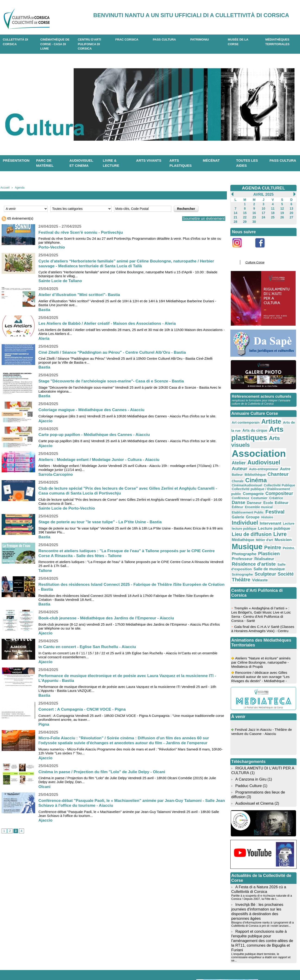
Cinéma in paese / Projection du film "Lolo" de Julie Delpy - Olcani (104, 771)
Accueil (5, 187)
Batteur (267, 455)
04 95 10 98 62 (59, 966)
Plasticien (241, 523)
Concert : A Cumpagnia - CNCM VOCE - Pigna (84, 709)
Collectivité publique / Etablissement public (262, 467)
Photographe (271, 518)
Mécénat (211, 160)
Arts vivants (149, 160)
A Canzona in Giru (250, 739)
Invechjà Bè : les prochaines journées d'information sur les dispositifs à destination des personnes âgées (263, 868)
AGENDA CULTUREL (263, 188)
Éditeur (261, 480)
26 (282, 217)
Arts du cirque (249, 426)
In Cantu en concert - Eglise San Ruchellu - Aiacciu (89, 646)
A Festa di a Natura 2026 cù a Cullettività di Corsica (258, 847)
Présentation (16, 160)
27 (291, 217)
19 (282, 212)
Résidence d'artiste (251, 527)
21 (236, 217)
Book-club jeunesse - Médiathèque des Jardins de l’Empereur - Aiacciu (109, 618)
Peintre (239, 518)
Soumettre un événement (201, 218)
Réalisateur (281, 523)
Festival (270, 485)
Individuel (269, 490)
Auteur (269, 450)
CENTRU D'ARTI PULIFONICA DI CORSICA (89, 44)
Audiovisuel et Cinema (254, 761)
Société (279, 536)
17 (263, 212)
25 (273, 217)
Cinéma (273, 459)
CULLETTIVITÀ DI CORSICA (15, 42)
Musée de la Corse (238, 42)
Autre (255, 454)
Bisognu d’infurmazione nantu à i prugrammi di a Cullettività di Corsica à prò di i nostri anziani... (261, 879)
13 (291, 208)
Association (255, 441)
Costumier (239, 476)
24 (263, 217)
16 (254, 212)
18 (273, 212)
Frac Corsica (127, 39)
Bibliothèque (282, 455)
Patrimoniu (200, 39)
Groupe (238, 491)
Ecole (236, 480)
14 (236, 212)
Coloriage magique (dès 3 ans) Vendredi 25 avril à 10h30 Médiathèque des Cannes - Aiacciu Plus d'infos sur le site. (127, 416)
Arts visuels (278, 433)
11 (273, 208)
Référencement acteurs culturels (260, 394)
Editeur (248, 480)
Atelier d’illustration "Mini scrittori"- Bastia (81, 294)
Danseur (281, 476)
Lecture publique (246, 499)
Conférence (285, 471)
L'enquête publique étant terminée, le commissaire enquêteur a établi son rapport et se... (262, 908)
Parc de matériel (45, 163)
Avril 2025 (263, 194)
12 (282, 208)
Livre (257, 505)
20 (291, 212)
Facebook (263, 249)
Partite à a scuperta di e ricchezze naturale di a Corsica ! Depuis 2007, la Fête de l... (260, 854)
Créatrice (254, 476)
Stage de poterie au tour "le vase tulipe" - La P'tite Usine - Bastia (102, 522)
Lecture (257, 495)
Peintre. (253, 518)
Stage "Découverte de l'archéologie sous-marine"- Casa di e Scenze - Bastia (114, 381)
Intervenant (241, 495)
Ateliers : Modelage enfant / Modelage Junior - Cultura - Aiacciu (101, 459)
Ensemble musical (280, 480)
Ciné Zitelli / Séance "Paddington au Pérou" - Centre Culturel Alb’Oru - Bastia (115, 352)
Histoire (251, 491)
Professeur (261, 523)
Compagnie (241, 471)
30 (254, 221)
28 (236, 221)
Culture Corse (253, 261)
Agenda (18, 187)
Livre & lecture (111, 163)
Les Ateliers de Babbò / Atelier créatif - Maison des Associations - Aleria (109, 323)
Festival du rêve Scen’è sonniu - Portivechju (82, 232)
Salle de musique (265, 532)
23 (254, 217)
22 (245, 217)
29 (245, 221)
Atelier (287, 443)
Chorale (257, 460)
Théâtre (240, 541)
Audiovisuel (246, 449)
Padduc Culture (248, 745)
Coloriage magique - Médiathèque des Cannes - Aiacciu (93, 410)
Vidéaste (256, 542)
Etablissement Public (246, 485)
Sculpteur (261, 536)
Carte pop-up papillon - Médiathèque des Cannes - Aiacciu (96, 434)
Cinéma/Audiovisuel (245, 464)
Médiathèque (275, 505)
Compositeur (264, 471)
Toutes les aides (247, 163)
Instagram (240, 249)
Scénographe (241, 536)
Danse (267, 476)
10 (263, 208)
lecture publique (275, 495)
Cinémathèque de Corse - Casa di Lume (55, 44)
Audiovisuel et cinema (81, 163)
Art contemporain (244, 419)
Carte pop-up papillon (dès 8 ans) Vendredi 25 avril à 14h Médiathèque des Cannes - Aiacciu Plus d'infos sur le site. (127, 441)
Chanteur (241, 460)
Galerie (285, 485)
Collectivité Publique (274, 464)
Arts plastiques (181, 163)
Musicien (246, 512)
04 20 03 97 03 (94, 966)
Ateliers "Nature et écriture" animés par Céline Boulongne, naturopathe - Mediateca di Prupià (262, 625)
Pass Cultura (164, 39)
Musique (269, 511)
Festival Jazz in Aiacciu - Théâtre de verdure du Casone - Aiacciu (263, 694)
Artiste (267, 419)
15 (245, 212)
